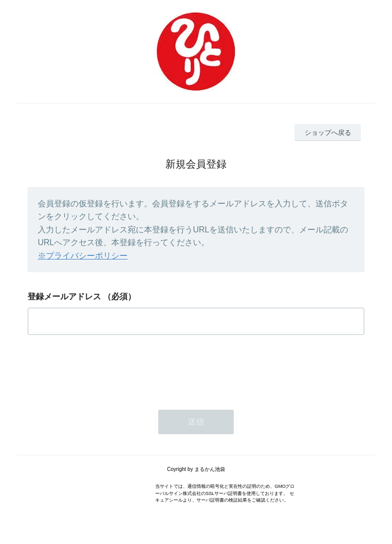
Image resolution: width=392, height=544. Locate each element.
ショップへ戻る (328, 133)
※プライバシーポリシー (83, 256)
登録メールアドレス (64, 297)
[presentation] (105, 369)
